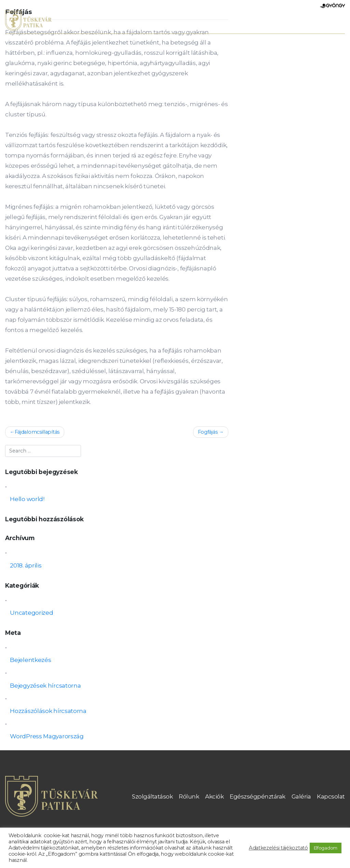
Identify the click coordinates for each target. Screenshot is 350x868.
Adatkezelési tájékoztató (278, 848)
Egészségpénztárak (258, 796)
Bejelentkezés (30, 660)
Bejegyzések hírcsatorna (45, 686)
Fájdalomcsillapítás (37, 432)
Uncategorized (31, 613)
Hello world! (27, 499)
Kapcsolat (331, 796)
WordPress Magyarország (47, 736)
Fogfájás (208, 432)
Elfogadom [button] (326, 848)
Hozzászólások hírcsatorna (48, 711)
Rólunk (189, 796)
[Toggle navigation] (336, 22)
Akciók (214, 796)
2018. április (26, 565)
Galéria (301, 796)
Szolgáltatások (152, 796)
